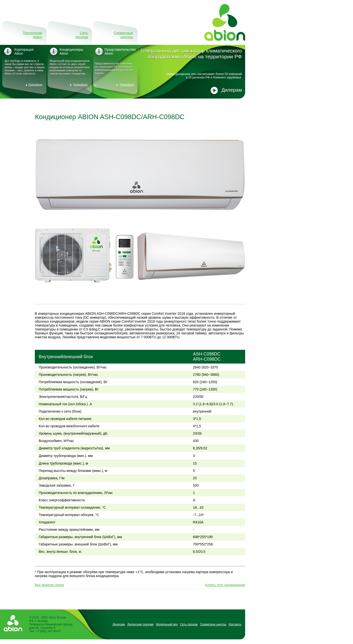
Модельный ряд (167, 624)
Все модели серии (49, 585)
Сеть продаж (82, 35)
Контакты (235, 624)
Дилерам (232, 90)
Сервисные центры (123, 35)
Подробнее (35, 85)
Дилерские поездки (140, 624)
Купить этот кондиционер (225, 585)
